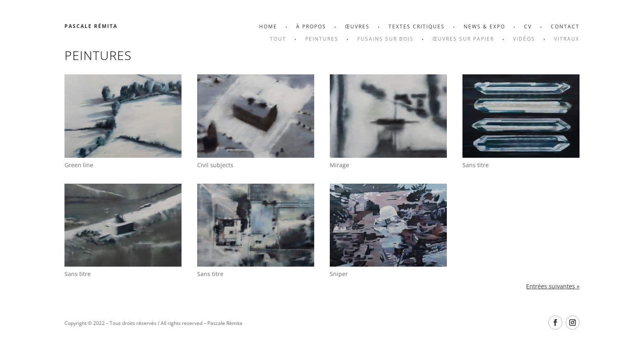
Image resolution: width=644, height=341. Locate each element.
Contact (565, 27)
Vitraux (567, 39)
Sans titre (476, 165)
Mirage (339, 165)
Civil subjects (215, 165)
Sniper (339, 274)
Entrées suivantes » (553, 286)
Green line (79, 165)
